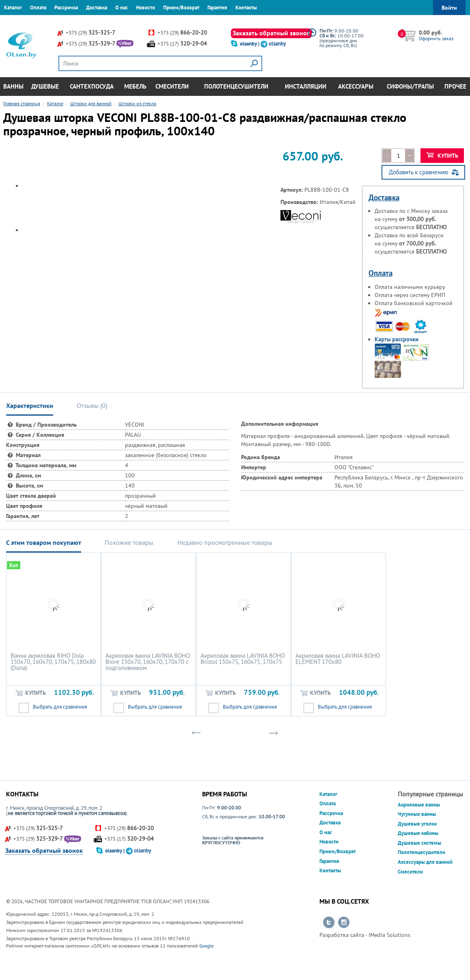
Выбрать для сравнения (60, 707)
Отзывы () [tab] (92, 405)
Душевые (45, 86)
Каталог (13, 8)
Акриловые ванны (419, 805)
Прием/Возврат (181, 8)
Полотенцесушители (236, 86)
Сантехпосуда (92, 86)
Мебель (135, 86)
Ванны (13, 86)
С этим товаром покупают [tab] (44, 542)
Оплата (38, 8)
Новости (146, 8)
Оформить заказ (436, 38)
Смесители (172, 86)
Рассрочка (66, 8)
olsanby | (250, 44)
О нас (122, 8)
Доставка (97, 8)
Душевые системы (419, 843)
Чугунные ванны (417, 814)
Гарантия (217, 8)
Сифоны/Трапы (410, 86)
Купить (442, 156)
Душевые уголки (417, 824)
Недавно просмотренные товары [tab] (225, 542)
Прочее (455, 86)
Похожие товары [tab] (129, 542)
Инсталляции (306, 86)
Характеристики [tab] (30, 405)
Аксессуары (356, 86)
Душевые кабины (418, 833)
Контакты (246, 8)
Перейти (329, 923)
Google (206, 946)
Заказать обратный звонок (271, 33)
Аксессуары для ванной (425, 862)
